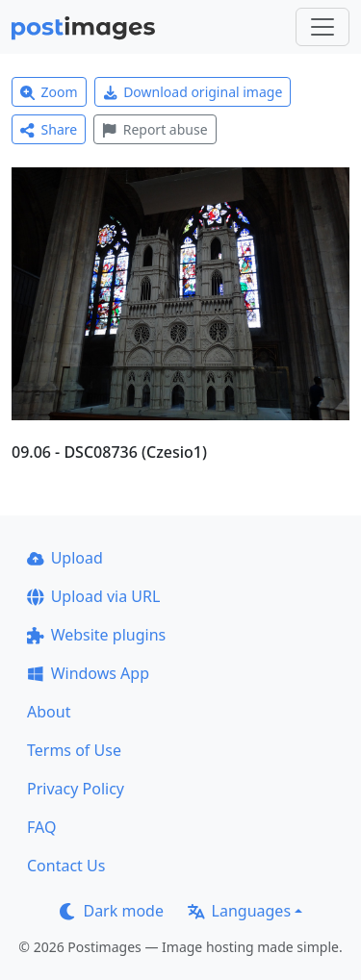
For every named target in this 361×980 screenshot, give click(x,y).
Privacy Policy (76, 789)
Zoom (49, 92)
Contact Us (66, 866)
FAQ (41, 827)
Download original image (193, 92)
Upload (65, 558)
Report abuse (155, 129)
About (49, 712)
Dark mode (112, 911)
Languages (239, 911)
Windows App (88, 673)
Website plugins (96, 635)
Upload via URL (93, 596)
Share (49, 129)
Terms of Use (74, 750)
